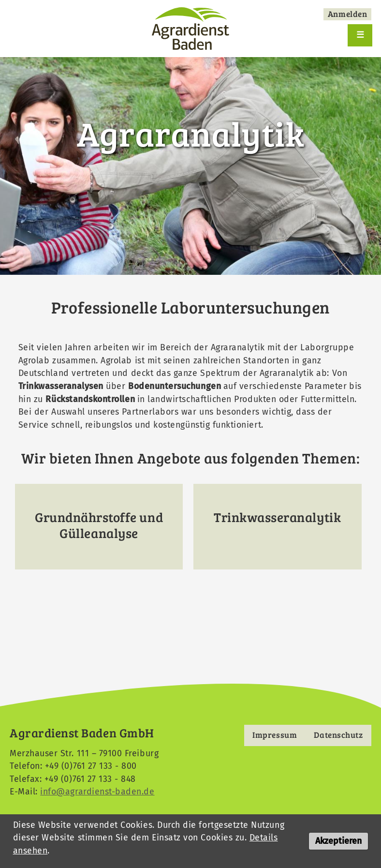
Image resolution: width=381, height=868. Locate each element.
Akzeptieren (338, 843)
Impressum (275, 735)
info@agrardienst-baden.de (97, 792)
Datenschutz (339, 735)
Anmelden (347, 14)
